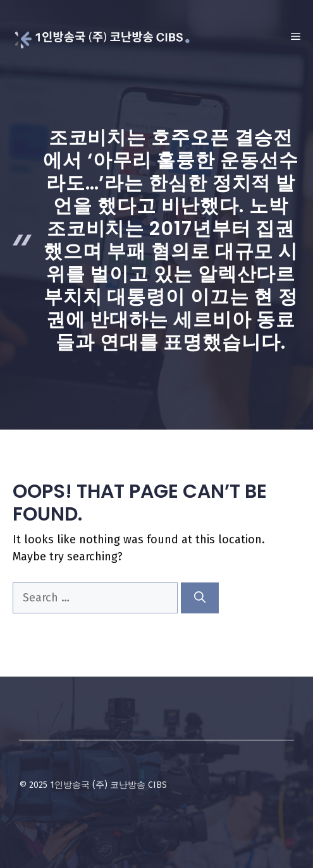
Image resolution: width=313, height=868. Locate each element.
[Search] (200, 598)
